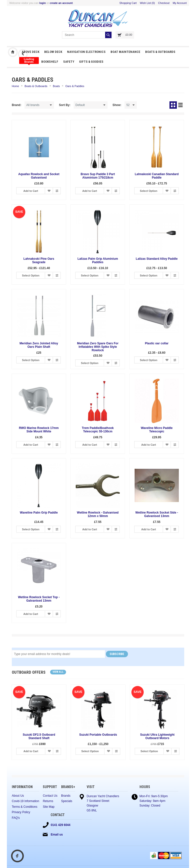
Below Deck (53, 52)
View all (58, 672)
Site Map (49, 807)
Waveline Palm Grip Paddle (39, 513)
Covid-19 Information (25, 801)
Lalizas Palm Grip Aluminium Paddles (98, 260)
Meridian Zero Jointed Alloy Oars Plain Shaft (39, 345)
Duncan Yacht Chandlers (13, 52)
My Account (180, 3)
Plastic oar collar (157, 343)
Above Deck (30, 52)
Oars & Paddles (75, 86)
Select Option (149, 191)
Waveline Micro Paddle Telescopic (157, 430)
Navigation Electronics (86, 52)
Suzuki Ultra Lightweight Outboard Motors (157, 737)
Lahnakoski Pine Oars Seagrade (39, 260)
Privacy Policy (21, 812)
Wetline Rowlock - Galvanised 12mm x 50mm (98, 514)
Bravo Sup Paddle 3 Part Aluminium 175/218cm (98, 176)
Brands (66, 796)
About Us (18, 796)
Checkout (164, 3)
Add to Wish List (49, 191)
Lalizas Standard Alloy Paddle (157, 259)
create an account (61, 3)
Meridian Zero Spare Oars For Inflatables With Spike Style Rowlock (98, 347)
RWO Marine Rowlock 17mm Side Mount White (39, 430)
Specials (67, 801)
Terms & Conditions (25, 807)
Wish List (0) (147, 3)
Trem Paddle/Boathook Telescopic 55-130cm (98, 430)
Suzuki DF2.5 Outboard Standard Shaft (39, 737)
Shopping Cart (128, 3)
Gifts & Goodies (91, 62)
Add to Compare (57, 191)
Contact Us (50, 796)
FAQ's (16, 818)
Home (15, 86)
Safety (69, 62)
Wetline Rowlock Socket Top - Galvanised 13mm (39, 599)
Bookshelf (50, 62)
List (181, 105)
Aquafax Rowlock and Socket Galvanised (39, 176)
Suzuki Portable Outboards (98, 735)
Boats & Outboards (160, 52)
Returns (48, 801)
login (42, 3)
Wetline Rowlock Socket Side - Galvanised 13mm (157, 514)
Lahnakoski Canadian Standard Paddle (157, 176)
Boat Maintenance (125, 52)
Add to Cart (31, 191)
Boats (56, 86)
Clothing (29, 61)
